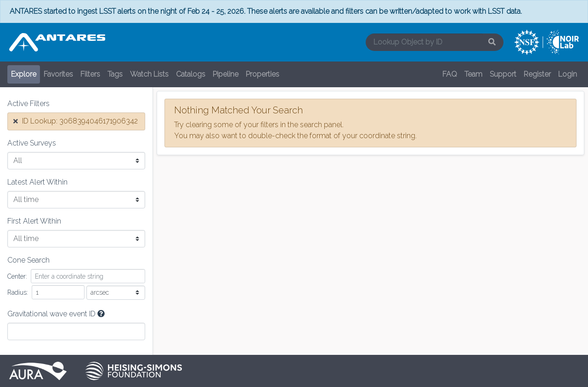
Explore (24, 74)
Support (503, 74)
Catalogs (191, 74)
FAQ (450, 74)
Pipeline (226, 74)
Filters (90, 74)
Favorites (58, 74)
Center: (17, 276)
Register (537, 74)
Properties (263, 74)
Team (473, 74)
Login (568, 74)
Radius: (18, 292)
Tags (115, 74)
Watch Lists (149, 74)
